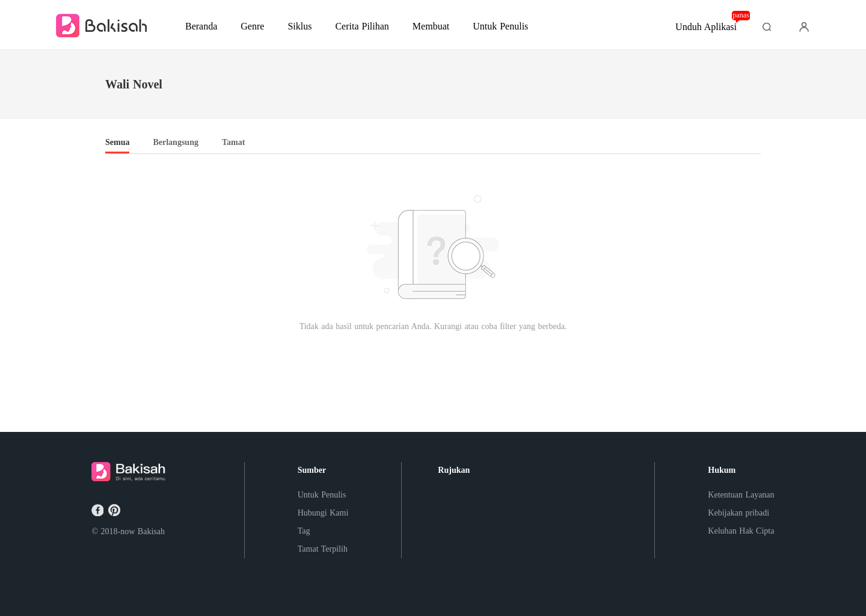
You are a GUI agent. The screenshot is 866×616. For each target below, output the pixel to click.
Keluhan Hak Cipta (741, 531)
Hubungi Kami (323, 513)
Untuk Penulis (322, 495)
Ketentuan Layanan (741, 495)
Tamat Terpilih (323, 549)
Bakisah (151, 531)
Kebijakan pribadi (739, 513)
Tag (304, 531)
